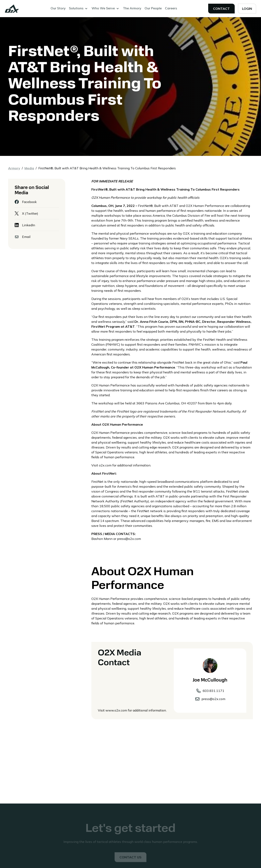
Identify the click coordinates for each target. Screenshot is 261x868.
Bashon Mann (102, 539)
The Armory (132, 8)
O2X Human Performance (205, 206)
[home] (12, 9)
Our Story (58, 8)
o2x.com (105, 465)
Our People (153, 8)
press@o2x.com (129, 539)
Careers (171, 8)
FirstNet (144, 206)
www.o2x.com (116, 710)
